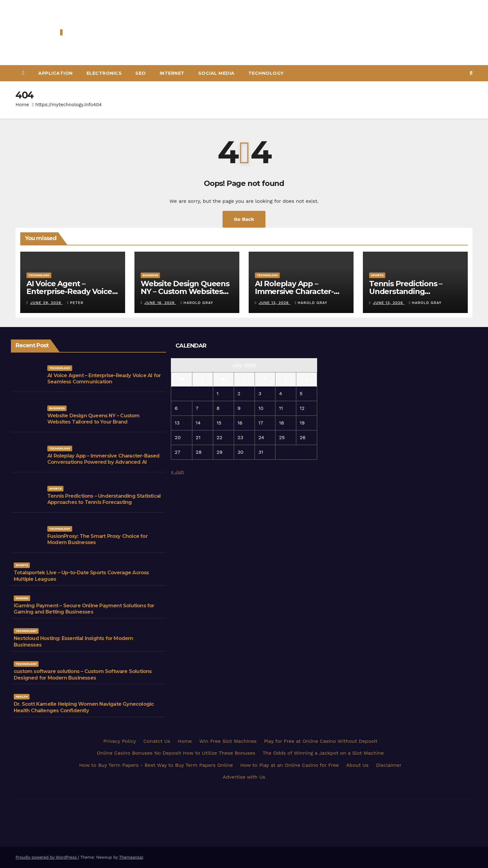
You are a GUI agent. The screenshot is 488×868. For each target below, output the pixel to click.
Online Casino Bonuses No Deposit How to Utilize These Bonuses (176, 753)
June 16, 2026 (160, 303)
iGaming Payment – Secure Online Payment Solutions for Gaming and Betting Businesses (84, 609)
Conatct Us (157, 741)
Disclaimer (389, 765)
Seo (141, 73)
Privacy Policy (120, 741)
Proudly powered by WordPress (47, 857)
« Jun (177, 472)
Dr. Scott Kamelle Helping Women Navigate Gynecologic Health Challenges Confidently (84, 707)
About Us (357, 765)
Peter (75, 303)
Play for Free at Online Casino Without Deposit (321, 741)
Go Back (244, 219)
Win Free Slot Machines (228, 741)
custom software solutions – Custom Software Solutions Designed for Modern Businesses (83, 675)
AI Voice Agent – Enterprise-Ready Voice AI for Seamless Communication (104, 379)
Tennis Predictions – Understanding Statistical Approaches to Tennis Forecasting (104, 499)
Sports (377, 275)
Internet (172, 73)
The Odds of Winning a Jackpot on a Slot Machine (323, 753)
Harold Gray (197, 303)
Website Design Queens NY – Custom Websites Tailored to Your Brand (185, 291)
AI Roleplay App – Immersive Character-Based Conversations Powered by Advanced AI (103, 459)
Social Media (216, 73)
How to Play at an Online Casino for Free (290, 765)
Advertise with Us (244, 777)
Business (150, 275)
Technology (266, 73)
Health (22, 697)
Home (22, 105)
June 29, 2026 (46, 303)
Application (56, 73)
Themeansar (131, 857)
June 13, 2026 (274, 303)
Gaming (22, 598)
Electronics (104, 73)
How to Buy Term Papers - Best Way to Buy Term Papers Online (156, 765)
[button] (471, 73)
